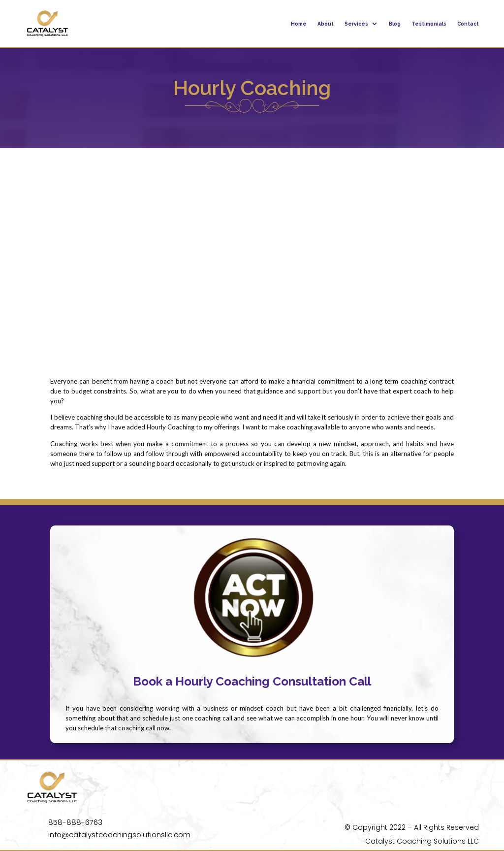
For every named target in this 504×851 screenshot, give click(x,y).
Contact (468, 24)
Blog (395, 24)
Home (299, 24)
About (326, 24)
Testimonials (429, 24)
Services (356, 24)
